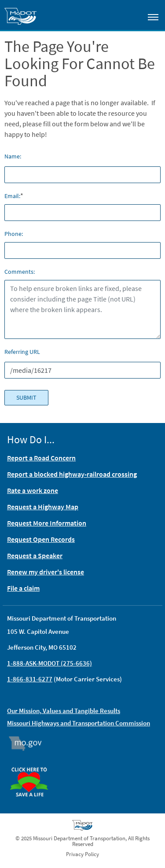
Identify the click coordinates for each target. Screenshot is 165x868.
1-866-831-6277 (30, 679)
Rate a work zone (33, 490)
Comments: (20, 272)
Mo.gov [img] (29, 743)
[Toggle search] (128, 15)
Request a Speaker (35, 555)
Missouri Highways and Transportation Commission (79, 723)
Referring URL (22, 352)
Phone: (14, 234)
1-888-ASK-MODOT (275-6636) (49, 663)
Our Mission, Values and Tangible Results (64, 711)
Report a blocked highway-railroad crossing (72, 474)
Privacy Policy (82, 854)
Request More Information (47, 523)
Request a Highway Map (43, 507)
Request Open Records (41, 539)
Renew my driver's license (46, 572)
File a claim (23, 588)
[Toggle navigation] (153, 17)
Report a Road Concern (41, 458)
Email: (12, 196)
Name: (13, 156)
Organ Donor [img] (33, 763)
